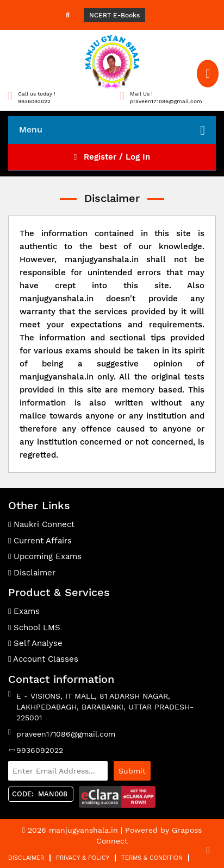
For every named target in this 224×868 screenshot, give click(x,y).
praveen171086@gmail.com (66, 734)
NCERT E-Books (114, 15)
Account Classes (43, 659)
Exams (24, 611)
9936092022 (40, 750)
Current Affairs (40, 541)
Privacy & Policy (83, 858)
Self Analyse (35, 643)
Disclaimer (32, 573)
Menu (112, 130)
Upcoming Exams (45, 556)
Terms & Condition (152, 858)
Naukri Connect (41, 524)
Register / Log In (112, 157)
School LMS (34, 628)
